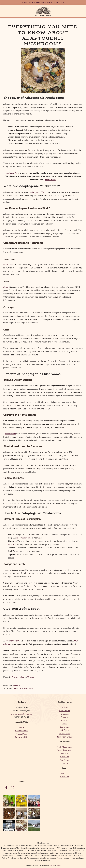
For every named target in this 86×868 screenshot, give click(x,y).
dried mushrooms (24, 538)
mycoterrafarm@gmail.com (22, 714)
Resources (17, 685)
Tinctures (12, 544)
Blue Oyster (65, 727)
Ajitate (53, 865)
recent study (10, 434)
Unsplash (31, 677)
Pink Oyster (64, 730)
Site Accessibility (21, 737)
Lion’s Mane (8, 264)
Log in (58, 865)
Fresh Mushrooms (64, 747)
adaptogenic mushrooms (23, 688)
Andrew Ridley (18, 677)
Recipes (65, 773)
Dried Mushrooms (64, 750)
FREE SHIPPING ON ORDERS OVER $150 (43, 3)
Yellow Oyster (64, 734)
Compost (65, 763)
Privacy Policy (22, 734)
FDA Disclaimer (22, 731)
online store (50, 180)
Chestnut (64, 714)
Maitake (65, 720)
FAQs (21, 727)
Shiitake (65, 707)
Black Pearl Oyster (64, 737)
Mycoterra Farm (12, 173)
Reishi (6, 287)
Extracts (64, 753)
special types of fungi (38, 192)
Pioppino (65, 717)
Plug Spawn (64, 760)
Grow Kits (65, 757)
